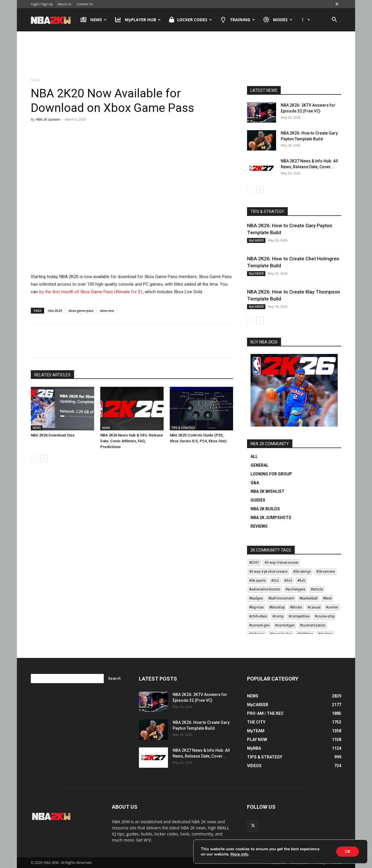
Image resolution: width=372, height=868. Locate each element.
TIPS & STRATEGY (183, 428)
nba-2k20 (55, 310)
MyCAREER (256, 240)
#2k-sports (257, 581)
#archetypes (295, 589)
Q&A (255, 483)
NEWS (94, 20)
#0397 (254, 563)
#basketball (308, 598)
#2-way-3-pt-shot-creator (268, 572)
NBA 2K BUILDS (265, 509)
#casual (314, 607)
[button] (334, 20)
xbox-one (107, 310)
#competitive (299, 616)
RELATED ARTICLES (52, 375)
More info (239, 854)
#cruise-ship (325, 616)
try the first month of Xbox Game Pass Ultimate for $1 (91, 292)
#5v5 (301, 581)
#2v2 (275, 581)
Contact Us (85, 4)
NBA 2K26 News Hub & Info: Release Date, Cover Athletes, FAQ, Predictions (132, 441)
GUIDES (258, 500)
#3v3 (288, 581)
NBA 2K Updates (48, 119)
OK (347, 851)
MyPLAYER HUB (138, 20)
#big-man (256, 607)
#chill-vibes (258, 616)
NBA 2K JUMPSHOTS (271, 518)
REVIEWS (259, 526)
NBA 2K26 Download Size (53, 435)
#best (327, 598)
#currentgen (285, 625)
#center (332, 607)
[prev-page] (34, 458)
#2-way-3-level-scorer (281, 563)
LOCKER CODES (191, 20)
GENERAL (260, 465)
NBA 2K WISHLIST (268, 491)
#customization (313, 625)
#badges (256, 598)
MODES (278, 20)
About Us (64, 4)
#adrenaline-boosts (265, 589)
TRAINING (238, 20)
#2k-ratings (302, 572)
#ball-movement (281, 598)
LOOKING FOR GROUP (271, 474)
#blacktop (277, 607)
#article (317, 589)
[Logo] (54, 20)
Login (35, 4)
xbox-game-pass (81, 310)
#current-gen (259, 625)
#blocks (296, 607)
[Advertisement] (186, 55)
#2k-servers (326, 572)
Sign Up (47, 4)
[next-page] (44, 458)
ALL (254, 457)
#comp (278, 616)
